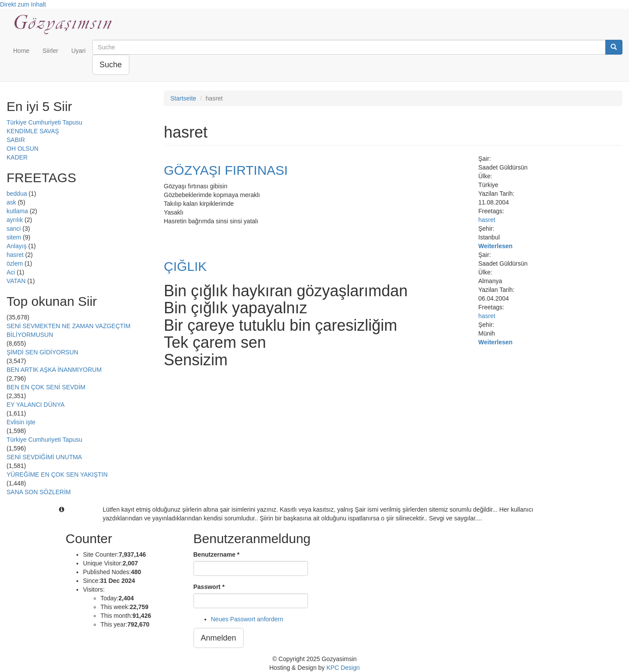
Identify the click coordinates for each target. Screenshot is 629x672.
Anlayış (17, 246)
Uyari (78, 51)
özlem (15, 263)
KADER (17, 157)
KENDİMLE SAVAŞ (33, 131)
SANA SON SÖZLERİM (39, 492)
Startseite (183, 98)
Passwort (209, 587)
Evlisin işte (21, 422)
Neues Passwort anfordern (247, 619)
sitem (14, 237)
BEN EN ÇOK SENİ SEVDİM (46, 387)
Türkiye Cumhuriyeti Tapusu (44, 122)
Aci (11, 272)
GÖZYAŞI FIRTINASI (226, 170)
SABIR (16, 140)
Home (21, 51)
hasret (15, 255)
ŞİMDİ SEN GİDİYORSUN (42, 352)
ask (11, 202)
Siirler (50, 51)
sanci (14, 229)
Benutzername (217, 554)
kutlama (17, 211)
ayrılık (15, 220)
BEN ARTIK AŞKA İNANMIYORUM (54, 370)
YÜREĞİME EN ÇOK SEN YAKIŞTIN (57, 475)
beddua (17, 194)
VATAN (16, 281)
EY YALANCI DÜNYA (36, 405)
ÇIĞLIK (185, 266)
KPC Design (343, 668)
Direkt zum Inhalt (23, 4)
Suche (111, 65)
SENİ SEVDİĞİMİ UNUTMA (44, 457)
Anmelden (219, 638)
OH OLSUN (22, 149)
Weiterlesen (495, 246)
